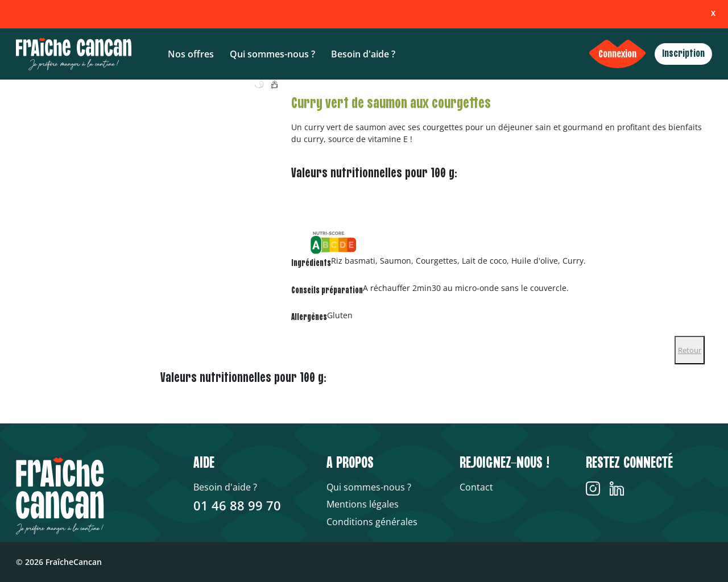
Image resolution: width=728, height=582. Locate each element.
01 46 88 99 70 (237, 505)
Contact (476, 487)
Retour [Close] (690, 350)
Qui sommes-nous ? (272, 54)
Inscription (683, 54)
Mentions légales (363, 504)
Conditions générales (372, 522)
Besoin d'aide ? (363, 54)
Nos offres (191, 54)
